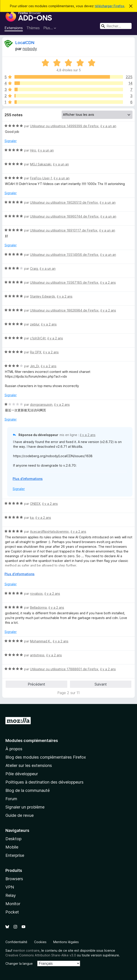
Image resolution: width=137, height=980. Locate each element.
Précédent (36, 684)
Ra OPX (36, 352)
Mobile (12, 847)
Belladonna (38, 607)
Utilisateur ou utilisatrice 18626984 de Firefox (64, 310)
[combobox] (116, 26)
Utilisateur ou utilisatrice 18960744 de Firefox (64, 216)
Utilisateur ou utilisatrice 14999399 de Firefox (64, 126)
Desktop (13, 839)
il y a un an (108, 126)
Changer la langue (19, 963)
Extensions (14, 28)
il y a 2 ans (108, 282)
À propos (14, 749)
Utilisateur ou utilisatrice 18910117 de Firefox (64, 230)
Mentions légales (66, 942)
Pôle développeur (22, 774)
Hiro (33, 150)
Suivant (101, 684)
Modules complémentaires (32, 741)
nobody (30, 49)
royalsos (36, 594)
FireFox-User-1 (41, 178)
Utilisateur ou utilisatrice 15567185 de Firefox (64, 282)
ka (32, 518)
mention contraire (26, 950)
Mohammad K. (41, 641)
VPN (10, 887)
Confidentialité (16, 942)
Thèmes (33, 28)
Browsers (14, 879)
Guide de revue (20, 815)
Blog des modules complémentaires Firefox (46, 757)
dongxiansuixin (41, 404)
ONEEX (35, 504)
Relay (11, 895)
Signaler (11, 141)
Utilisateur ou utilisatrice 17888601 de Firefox (64, 669)
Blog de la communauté (28, 790)
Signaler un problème (25, 807)
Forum (11, 799)
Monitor (13, 904)
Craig (34, 268)
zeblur (35, 324)
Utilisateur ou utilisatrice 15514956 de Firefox (64, 255)
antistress (37, 655)
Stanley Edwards (43, 296)
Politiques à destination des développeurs (44, 782)
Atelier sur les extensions (29, 765)
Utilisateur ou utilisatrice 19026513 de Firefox (64, 202)
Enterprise (15, 855)
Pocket (12, 912)
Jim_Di (35, 366)
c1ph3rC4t (38, 338)
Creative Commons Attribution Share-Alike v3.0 (41, 955)
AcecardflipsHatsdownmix (49, 531)
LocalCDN (25, 43)
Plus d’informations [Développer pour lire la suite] (28, 479)
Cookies (40, 942)
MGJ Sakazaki (41, 164)
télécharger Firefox (109, 6)
